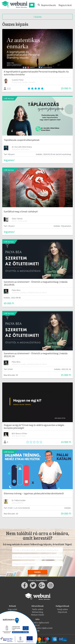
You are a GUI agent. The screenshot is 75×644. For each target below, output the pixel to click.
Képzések (63, 612)
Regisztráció (65, 5)
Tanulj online (62, 609)
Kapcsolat (13, 609)
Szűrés (37, 17)
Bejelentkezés (49, 5)
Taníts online (38, 609)
